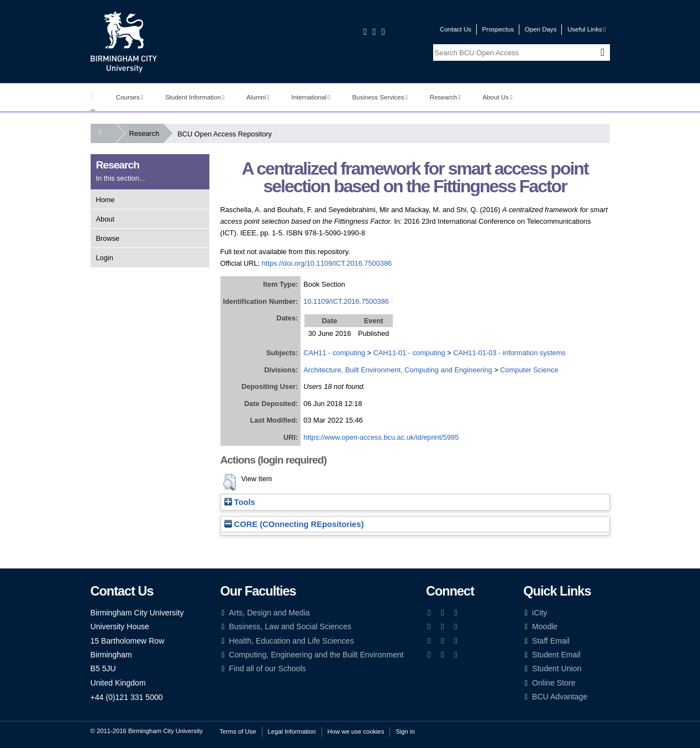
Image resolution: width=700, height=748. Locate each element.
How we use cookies (356, 731)
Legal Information (292, 731)
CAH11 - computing (334, 353)
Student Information (195, 97)
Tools (240, 502)
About (105, 219)
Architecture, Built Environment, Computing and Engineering (398, 370)
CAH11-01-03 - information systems (509, 353)
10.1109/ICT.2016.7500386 (346, 301)
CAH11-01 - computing (409, 353)
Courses (130, 97)
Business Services (380, 97)
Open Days (541, 29)
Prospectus (498, 29)
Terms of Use (238, 731)
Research (445, 97)
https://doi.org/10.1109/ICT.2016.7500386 (327, 263)
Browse (108, 238)
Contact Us (456, 29)
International (311, 97)
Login (105, 258)
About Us (498, 97)
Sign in (405, 731)
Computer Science (529, 370)
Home (106, 200)
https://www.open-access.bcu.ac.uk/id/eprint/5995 (381, 437)
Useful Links (586, 29)
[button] (230, 482)
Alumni (258, 97)
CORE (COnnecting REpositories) (294, 524)
